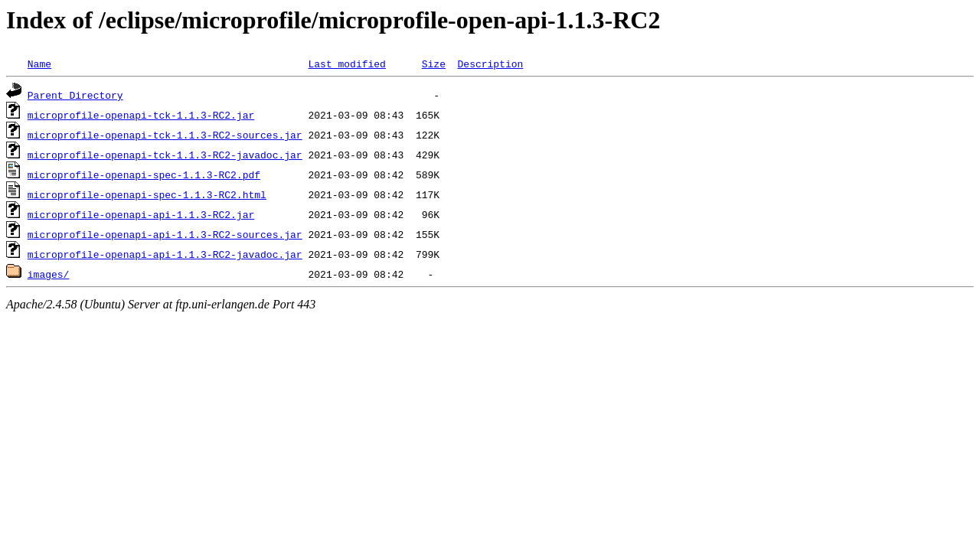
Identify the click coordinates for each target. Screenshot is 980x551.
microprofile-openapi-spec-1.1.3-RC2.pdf (144, 174)
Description (490, 64)
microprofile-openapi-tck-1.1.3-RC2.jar (141, 115)
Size (434, 64)
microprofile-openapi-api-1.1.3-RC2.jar (141, 214)
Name (39, 64)
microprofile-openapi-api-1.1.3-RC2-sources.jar (165, 234)
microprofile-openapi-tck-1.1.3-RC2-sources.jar (165, 135)
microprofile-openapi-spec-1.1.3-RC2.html (147, 194)
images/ (49, 274)
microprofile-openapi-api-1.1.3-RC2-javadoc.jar (165, 254)
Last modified (346, 64)
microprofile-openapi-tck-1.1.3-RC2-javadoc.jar (165, 155)
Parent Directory (75, 95)
